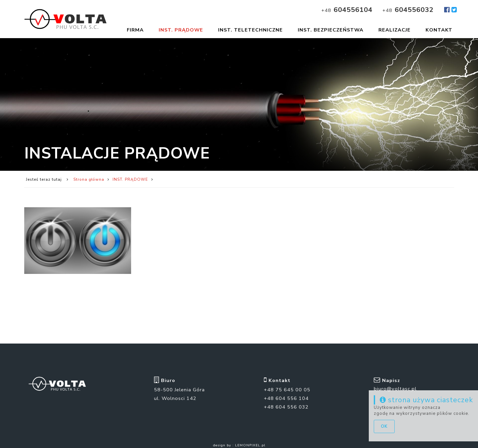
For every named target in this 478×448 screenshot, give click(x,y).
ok (384, 426)
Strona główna (89, 181)
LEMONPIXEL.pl (250, 442)
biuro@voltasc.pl (395, 386)
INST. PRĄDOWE (130, 181)
